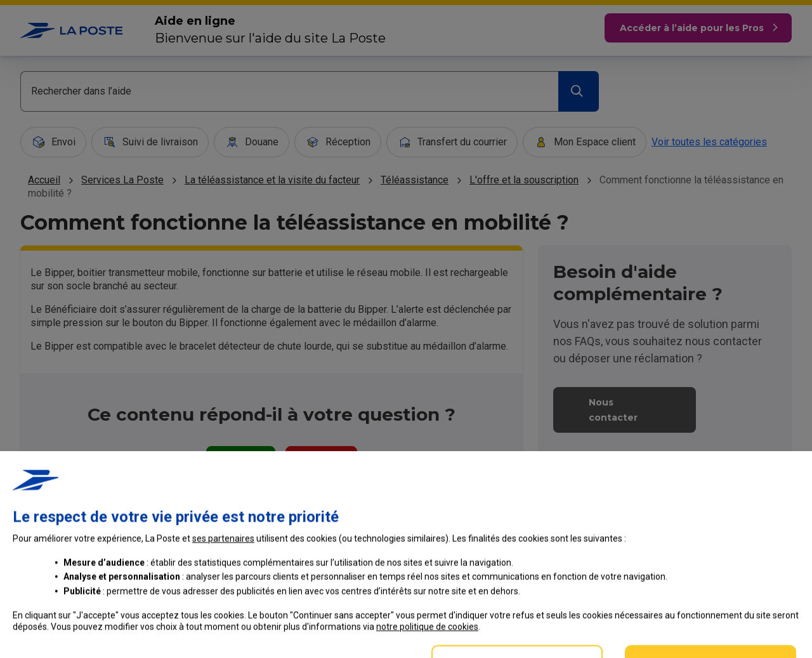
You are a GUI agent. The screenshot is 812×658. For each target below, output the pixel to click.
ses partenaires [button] (223, 615)
